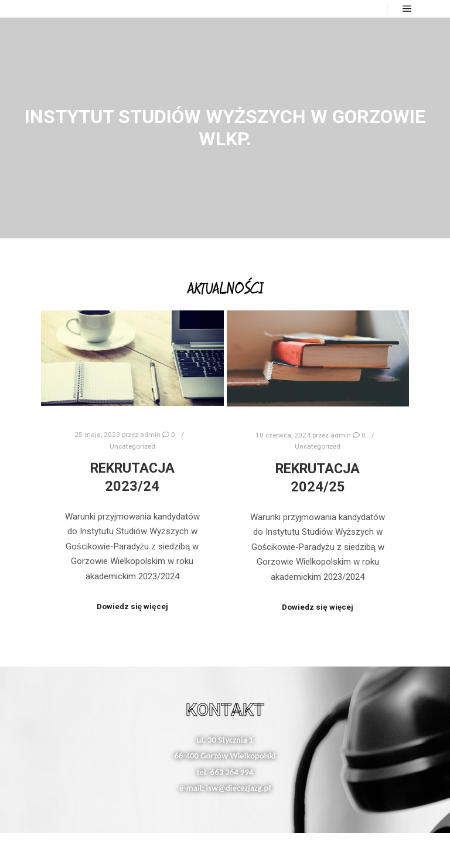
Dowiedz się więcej (132, 606)
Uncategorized (132, 446)
